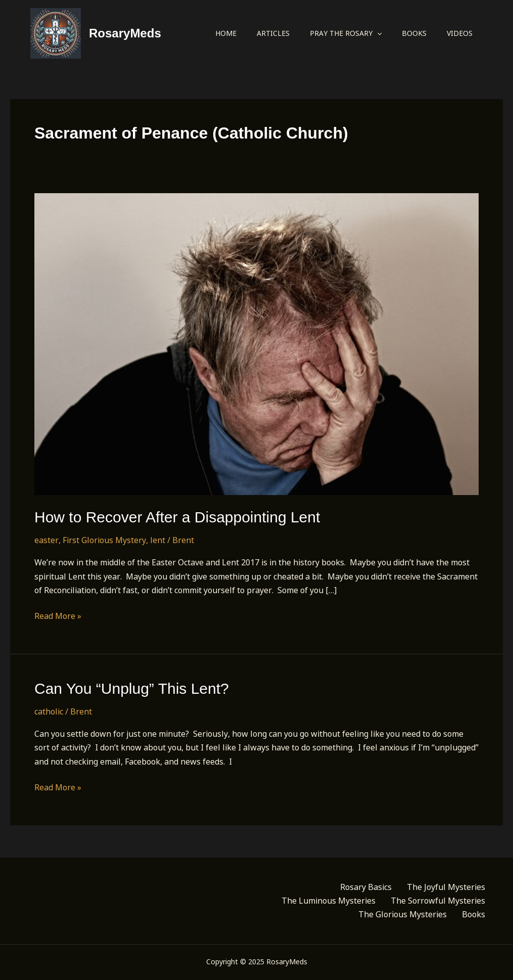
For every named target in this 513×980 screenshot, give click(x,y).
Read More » (58, 616)
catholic (49, 711)
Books (414, 33)
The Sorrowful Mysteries (438, 901)
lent (158, 540)
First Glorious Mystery (104, 540)
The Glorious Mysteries (403, 914)
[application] (377, 33)
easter (46, 540)
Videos (460, 33)
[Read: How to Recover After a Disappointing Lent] (256, 343)
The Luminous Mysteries (329, 901)
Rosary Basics (366, 887)
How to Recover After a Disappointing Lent (177, 517)
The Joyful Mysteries (446, 887)
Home (226, 33)
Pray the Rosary (346, 33)
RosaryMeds (125, 33)
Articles (273, 33)
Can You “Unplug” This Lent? (132, 688)
